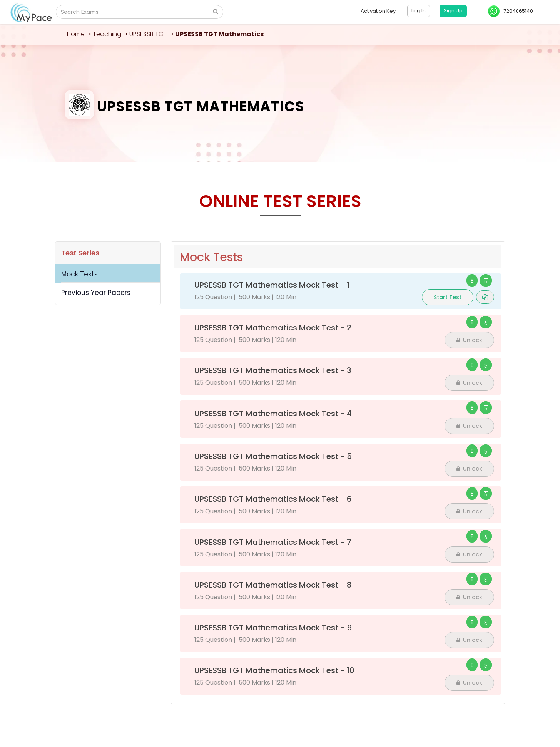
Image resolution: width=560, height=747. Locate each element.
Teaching (107, 34)
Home (76, 34)
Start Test (448, 297)
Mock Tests (79, 274)
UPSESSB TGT (148, 34)
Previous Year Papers (96, 293)
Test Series (80, 253)
